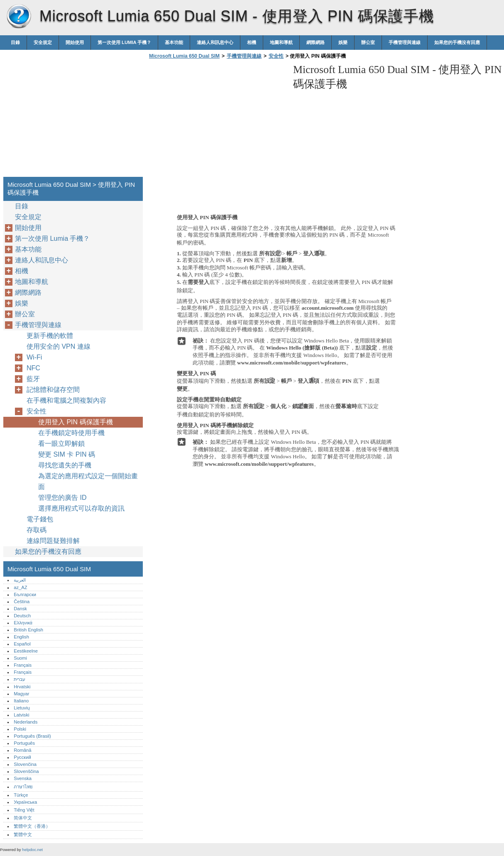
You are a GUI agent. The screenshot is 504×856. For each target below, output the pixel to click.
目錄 (15, 42)
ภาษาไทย (23, 787)
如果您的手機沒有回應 (457, 42)
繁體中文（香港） (32, 826)
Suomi (20, 658)
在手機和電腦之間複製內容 (66, 400)
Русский (22, 757)
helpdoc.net (32, 850)
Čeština (22, 602)
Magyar (21, 694)
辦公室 (368, 42)
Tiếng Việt (24, 810)
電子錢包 (40, 519)
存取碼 (37, 530)
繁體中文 (23, 834)
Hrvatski (22, 687)
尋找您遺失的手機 (65, 465)
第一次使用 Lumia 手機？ (124, 42)
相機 (252, 42)
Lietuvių (22, 708)
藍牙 (33, 379)
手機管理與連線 (405, 42)
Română (22, 750)
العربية (20, 580)
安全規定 (43, 42)
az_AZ (20, 587)
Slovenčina (25, 764)
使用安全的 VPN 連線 (59, 346)
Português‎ (24, 743)
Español (22, 644)
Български (25, 594)
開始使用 (75, 42)
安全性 (276, 56)
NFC (33, 368)
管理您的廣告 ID (62, 498)
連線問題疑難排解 (53, 541)
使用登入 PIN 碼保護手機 (76, 422)
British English (28, 630)
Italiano (21, 701)
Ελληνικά (23, 623)
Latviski (21, 715)
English (21, 637)
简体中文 (23, 818)
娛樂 (343, 42)
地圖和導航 (281, 42)
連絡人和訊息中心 (215, 42)
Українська (25, 802)
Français (23, 665)
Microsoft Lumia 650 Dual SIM (19, 17)
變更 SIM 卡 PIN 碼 (67, 454)
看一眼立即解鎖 (61, 444)
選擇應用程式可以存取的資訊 (81, 508)
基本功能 (174, 42)
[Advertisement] (217, 120)
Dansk (20, 609)
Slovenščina (26, 771)
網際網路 (316, 42)
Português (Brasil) (32, 736)
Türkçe (21, 795)
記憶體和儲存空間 (53, 390)
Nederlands (26, 722)
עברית (20, 679)
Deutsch (22, 616)
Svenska (23, 778)
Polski (20, 729)
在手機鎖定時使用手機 (71, 433)
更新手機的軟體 (50, 336)
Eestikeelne (26, 651)
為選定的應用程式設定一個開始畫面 (88, 481)
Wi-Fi (34, 357)
